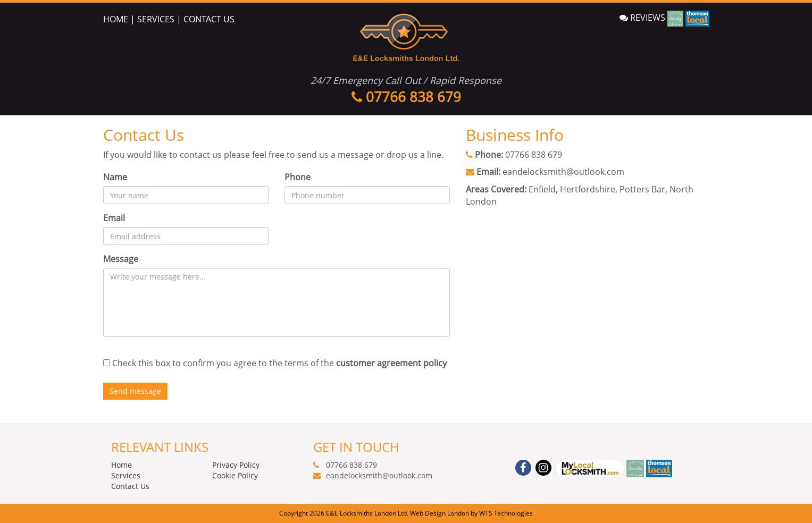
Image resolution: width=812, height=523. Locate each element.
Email (114, 218)
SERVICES (156, 19)
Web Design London (440, 513)
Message (121, 259)
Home (122, 465)
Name (115, 177)
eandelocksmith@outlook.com (563, 172)
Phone (298, 177)
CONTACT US (209, 19)
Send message (135, 391)
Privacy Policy (236, 465)
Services (126, 475)
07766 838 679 (534, 155)
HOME (116, 19)
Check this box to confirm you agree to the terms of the (279, 363)
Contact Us (130, 486)
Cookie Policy (235, 475)
